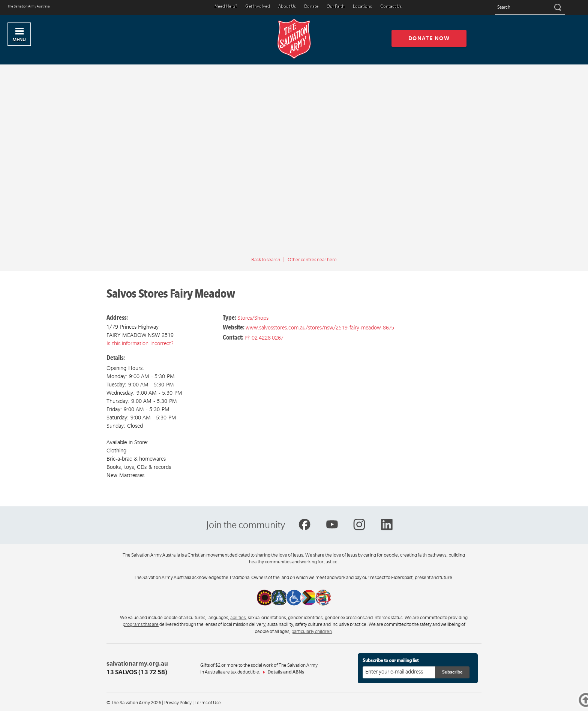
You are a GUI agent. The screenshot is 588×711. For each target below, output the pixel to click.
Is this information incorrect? (140, 343)
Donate (311, 7)
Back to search (266, 260)
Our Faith (336, 7)
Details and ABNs (286, 672)
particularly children (312, 632)
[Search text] (530, 8)
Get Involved (258, 7)
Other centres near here (312, 260)
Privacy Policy (178, 703)
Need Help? (226, 7)
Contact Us (391, 7)
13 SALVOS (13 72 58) (137, 672)
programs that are (141, 624)
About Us (287, 7)
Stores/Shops (253, 318)
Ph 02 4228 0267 (264, 338)
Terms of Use (208, 703)
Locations (362, 7)
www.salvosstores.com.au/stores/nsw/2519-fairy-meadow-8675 (320, 328)
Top (587, 700)
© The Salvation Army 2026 (134, 703)
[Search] (557, 7)
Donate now (429, 38)
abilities (238, 618)
